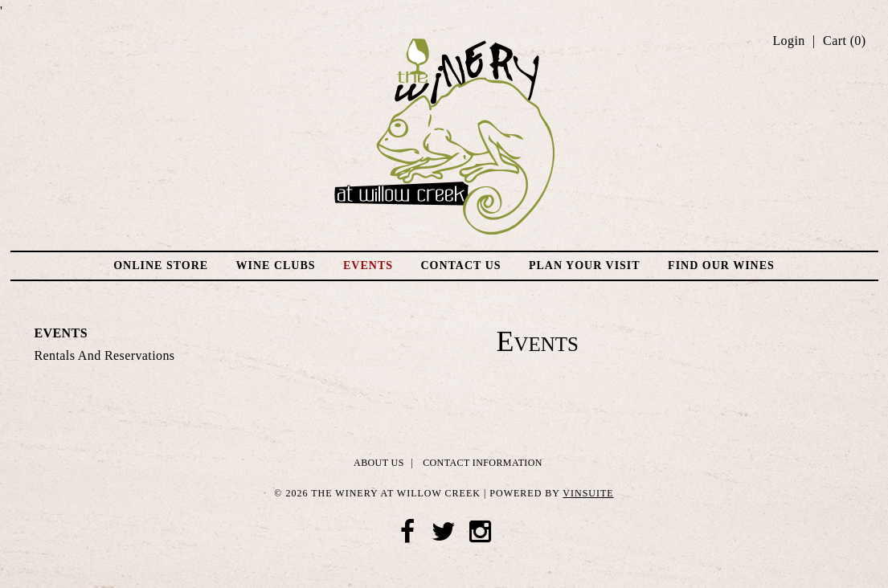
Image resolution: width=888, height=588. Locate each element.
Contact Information (483, 463)
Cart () (844, 41)
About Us (379, 463)
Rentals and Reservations (105, 355)
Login (788, 41)
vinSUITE (588, 493)
